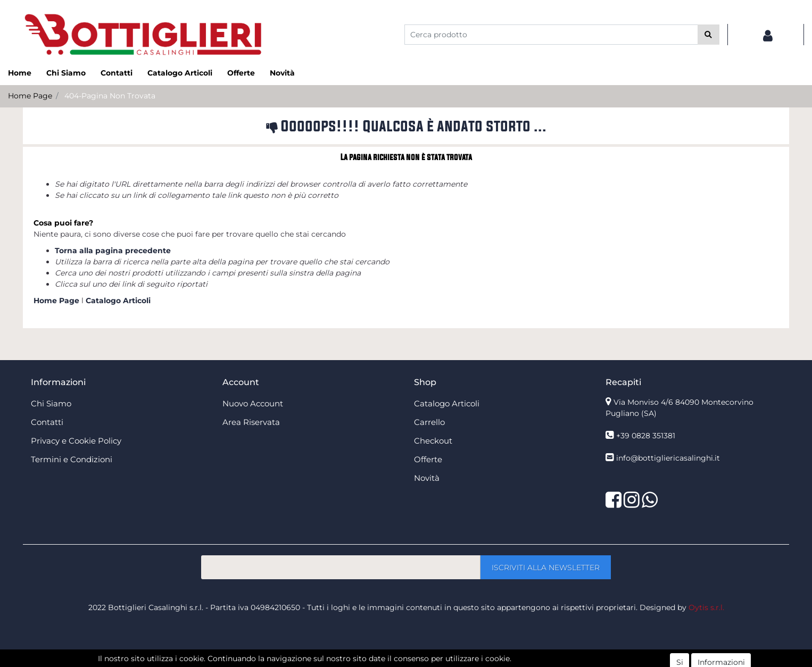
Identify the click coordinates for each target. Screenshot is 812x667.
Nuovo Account (253, 403)
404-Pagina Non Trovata (110, 96)
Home (20, 73)
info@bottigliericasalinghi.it (668, 458)
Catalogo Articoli (180, 73)
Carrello (429, 422)
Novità (282, 73)
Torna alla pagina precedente (113, 251)
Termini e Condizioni (72, 459)
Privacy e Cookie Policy (76, 441)
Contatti (117, 73)
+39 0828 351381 (646, 436)
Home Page (30, 96)
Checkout (433, 441)
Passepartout (429, 661)
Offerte (241, 73)
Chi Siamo (66, 73)
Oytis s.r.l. (706, 607)
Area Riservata (251, 422)
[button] (709, 35)
